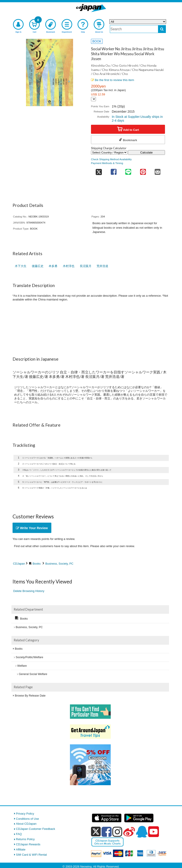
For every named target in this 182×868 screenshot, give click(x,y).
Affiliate (21, 849)
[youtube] (154, 832)
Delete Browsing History (29, 591)
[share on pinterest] (143, 170)
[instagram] (117, 832)
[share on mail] (158, 170)
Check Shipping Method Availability (111, 159)
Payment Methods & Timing (107, 163)
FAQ (19, 834)
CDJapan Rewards (28, 844)
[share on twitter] (99, 170)
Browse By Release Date (30, 696)
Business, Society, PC (59, 564)
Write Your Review (32, 528)
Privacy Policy (25, 814)
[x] (96, 832)
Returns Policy (25, 839)
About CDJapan (26, 824)
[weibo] (129, 832)
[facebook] (107, 832)
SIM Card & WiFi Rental (31, 855)
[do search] (162, 29)
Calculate (147, 152)
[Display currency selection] (93, 99)
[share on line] (128, 170)
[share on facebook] (114, 170)
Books (37, 564)
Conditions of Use (27, 819)
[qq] (142, 832)
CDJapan (19, 564)
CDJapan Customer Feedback (36, 829)
